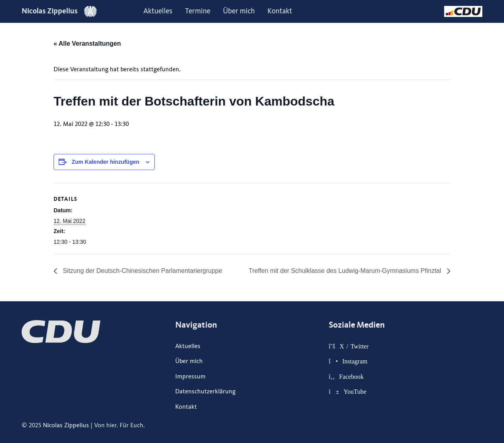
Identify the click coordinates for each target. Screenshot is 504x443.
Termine (198, 11)
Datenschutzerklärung (205, 391)
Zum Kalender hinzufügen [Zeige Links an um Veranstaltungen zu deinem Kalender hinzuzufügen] (106, 162)
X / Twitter (354, 346)
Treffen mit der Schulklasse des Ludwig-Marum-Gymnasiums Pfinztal (346, 271)
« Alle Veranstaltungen (87, 44)
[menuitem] (158, 11)
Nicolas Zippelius (59, 11)
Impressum (190, 376)
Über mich (239, 11)
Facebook (351, 376)
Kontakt (280, 11)
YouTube (355, 391)
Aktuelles (158, 11)
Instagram (355, 361)
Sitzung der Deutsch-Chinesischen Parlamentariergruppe (142, 271)
